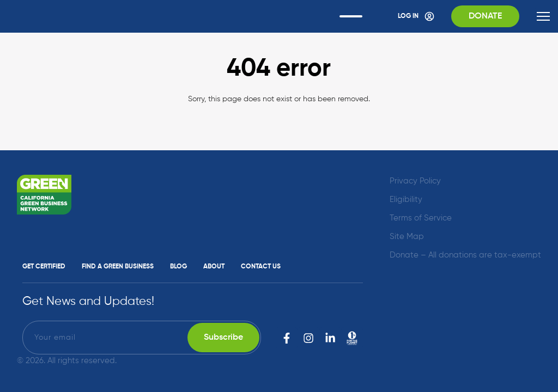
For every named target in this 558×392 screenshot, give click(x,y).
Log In (416, 16)
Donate (485, 16)
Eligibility (406, 200)
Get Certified (44, 267)
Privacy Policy (415, 181)
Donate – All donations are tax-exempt (465, 255)
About (214, 267)
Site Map (407, 237)
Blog (178, 267)
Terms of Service (421, 218)
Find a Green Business (118, 267)
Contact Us (261, 267)
